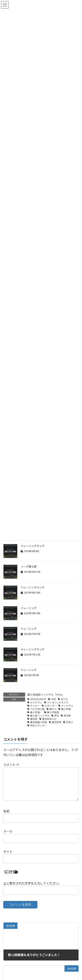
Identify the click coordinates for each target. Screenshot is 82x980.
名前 (6, 816)
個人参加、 (36, 712)
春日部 (34, 719)
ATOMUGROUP (38, 699)
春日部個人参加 (39, 722)
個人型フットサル (40, 716)
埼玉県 (67, 716)
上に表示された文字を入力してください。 (32, 889)
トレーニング (29, 608)
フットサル (67, 706)
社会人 (70, 722)
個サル (53, 709)
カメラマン (36, 702)
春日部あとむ (49, 719)
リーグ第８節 (29, 567)
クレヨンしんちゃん (58, 702)
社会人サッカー (39, 726)
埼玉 (57, 716)
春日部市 (57, 722)
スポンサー (51, 706)
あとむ (64, 699)
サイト (8, 857)
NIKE (54, 699)
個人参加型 (53, 712)
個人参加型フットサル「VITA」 (46, 695)
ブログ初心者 (37, 709)
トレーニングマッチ (33, 546)
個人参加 (66, 709)
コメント (11, 765)
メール (8, 837)
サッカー (35, 706)
